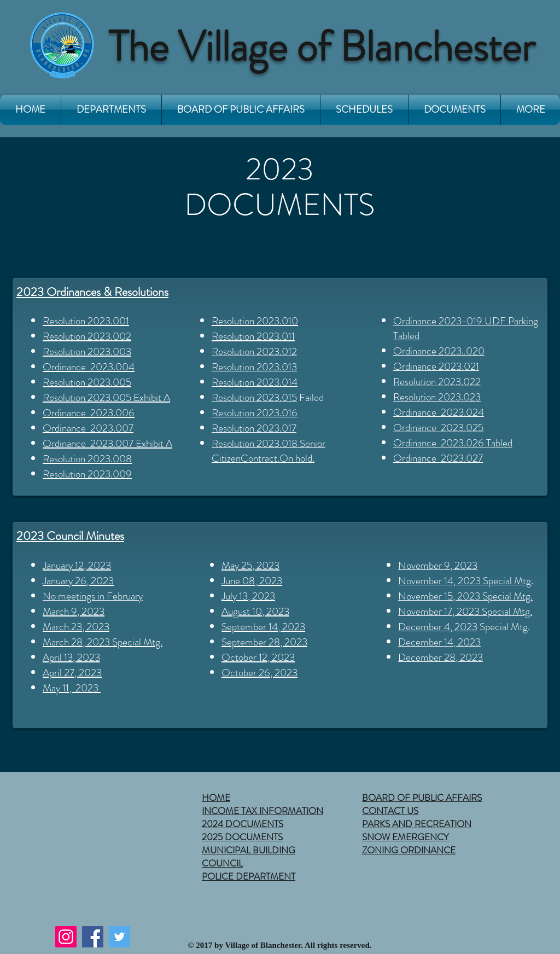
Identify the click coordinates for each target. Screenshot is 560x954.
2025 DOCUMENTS (242, 837)
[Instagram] (66, 937)
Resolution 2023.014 (255, 382)
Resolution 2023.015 (254, 397)
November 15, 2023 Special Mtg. (465, 596)
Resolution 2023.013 (254, 367)
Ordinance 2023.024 (439, 412)
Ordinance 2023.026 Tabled (453, 443)
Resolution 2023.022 (437, 382)
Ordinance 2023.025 (438, 427)
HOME (216, 798)
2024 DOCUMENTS (243, 824)
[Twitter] (119, 937)
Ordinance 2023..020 (439, 351)
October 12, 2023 (258, 657)
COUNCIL (222, 863)
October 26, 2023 (259, 673)
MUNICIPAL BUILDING (249, 850)
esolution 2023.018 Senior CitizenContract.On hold (269, 451)
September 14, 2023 (263, 627)
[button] (111, 110)
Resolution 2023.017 (254, 428)
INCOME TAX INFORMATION (262, 811)
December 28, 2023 (441, 657)
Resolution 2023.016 (255, 413)
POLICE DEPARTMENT (249, 876)
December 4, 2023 (438, 627)
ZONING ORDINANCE (409, 850)
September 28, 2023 (264, 642)
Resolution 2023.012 (254, 351)
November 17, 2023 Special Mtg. (465, 611)
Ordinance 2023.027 (438, 458)
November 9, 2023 (438, 565)
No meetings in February (93, 596)
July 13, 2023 (248, 596)
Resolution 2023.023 (437, 397)
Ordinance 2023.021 (436, 366)
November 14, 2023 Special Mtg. (466, 581)
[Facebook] (93, 937)
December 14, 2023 (439, 642)
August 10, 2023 (255, 611)
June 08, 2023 (252, 581)
